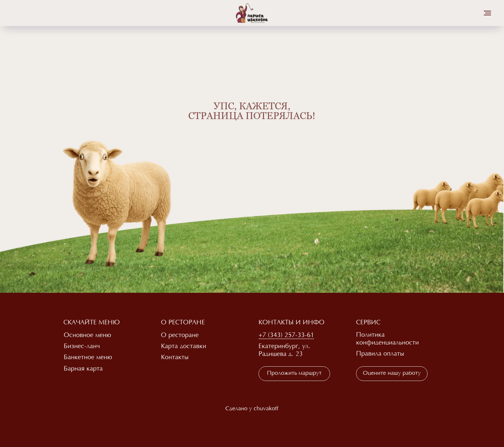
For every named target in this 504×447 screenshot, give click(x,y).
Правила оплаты (380, 354)
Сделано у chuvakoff (252, 409)
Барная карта (83, 369)
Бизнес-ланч (82, 346)
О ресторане (180, 335)
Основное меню (87, 335)
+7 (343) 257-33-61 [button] (286, 335)
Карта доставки (184, 346)
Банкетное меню (88, 358)
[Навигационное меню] (487, 13)
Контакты (175, 358)
